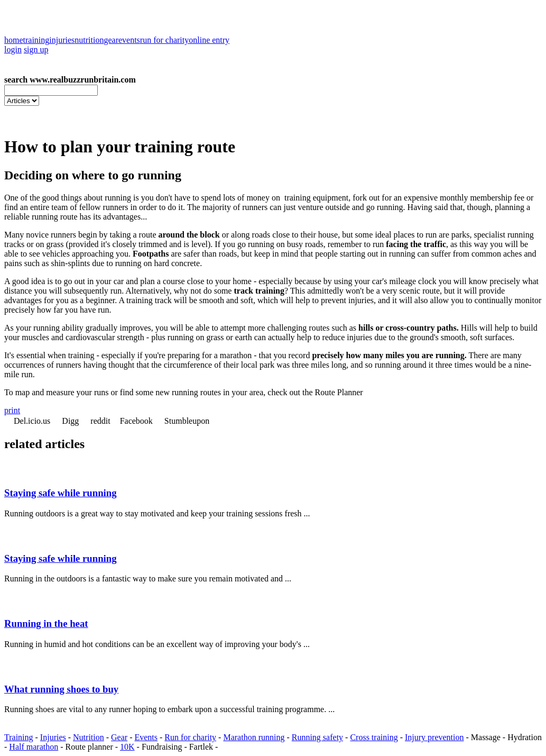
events (129, 40)
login (13, 49)
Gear (119, 737)
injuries (62, 40)
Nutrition (89, 737)
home (14, 40)
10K (127, 747)
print (12, 410)
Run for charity (190, 737)
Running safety (317, 737)
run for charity (164, 40)
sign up (36, 49)
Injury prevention (434, 737)
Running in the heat (46, 623)
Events (146, 737)
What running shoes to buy (61, 689)
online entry (209, 40)
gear (111, 40)
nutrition (89, 40)
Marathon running (254, 737)
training (36, 40)
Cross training (374, 737)
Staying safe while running (61, 493)
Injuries (53, 737)
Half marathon (34, 747)
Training (19, 737)
